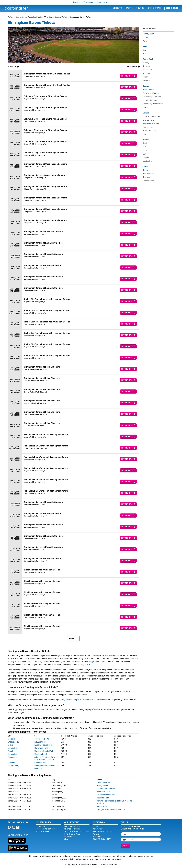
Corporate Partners (72, 826)
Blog (66, 839)
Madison (12, 739)
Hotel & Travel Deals (72, 834)
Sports (129, 8)
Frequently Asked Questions (47, 829)
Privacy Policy (98, 829)
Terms (95, 826)
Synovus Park (40, 763)
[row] (73, 76)
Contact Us (40, 826)
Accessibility (97, 836)
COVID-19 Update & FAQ (102, 839)
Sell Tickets (172, 8)
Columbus (12, 763)
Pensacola (12, 757)
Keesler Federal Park (44, 745)
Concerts (118, 8)
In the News (69, 836)
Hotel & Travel (154, 8)
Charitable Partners (72, 829)
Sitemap (96, 834)
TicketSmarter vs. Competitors (76, 831)
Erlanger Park (40, 742)
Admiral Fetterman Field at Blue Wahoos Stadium (46, 758)
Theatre (140, 8)
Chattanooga (13, 742)
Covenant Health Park (44, 751)
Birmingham (13, 748)
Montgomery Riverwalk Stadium (111, 809)
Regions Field (41, 754)
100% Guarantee (43, 831)
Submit (125, 846)
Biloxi (10, 745)
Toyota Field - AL (89, 700)
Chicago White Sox (96, 662)
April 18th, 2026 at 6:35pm (68, 700)
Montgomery (13, 766)
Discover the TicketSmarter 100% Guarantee (91, 2)
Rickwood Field (41, 748)
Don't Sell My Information (103, 831)
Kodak (10, 751)
